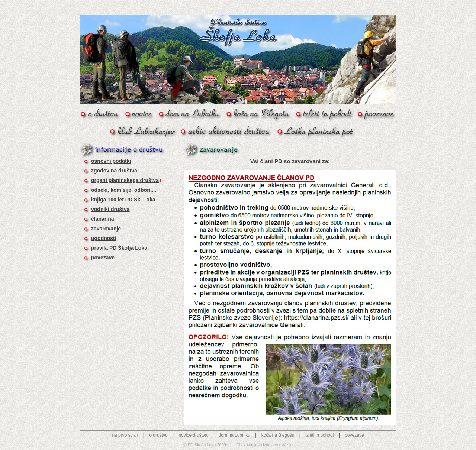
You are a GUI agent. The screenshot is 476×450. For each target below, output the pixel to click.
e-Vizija (286, 445)
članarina (102, 219)
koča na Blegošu (278, 435)
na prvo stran (125, 435)
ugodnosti (104, 238)
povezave (103, 258)
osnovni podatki (111, 161)
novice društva (193, 435)
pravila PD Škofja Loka (119, 248)
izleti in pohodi (319, 435)
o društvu (158, 435)
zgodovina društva (114, 171)
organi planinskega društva (125, 180)
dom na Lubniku (234, 435)
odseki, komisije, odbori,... (124, 190)
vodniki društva (110, 209)
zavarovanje (106, 229)
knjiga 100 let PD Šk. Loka (123, 200)
